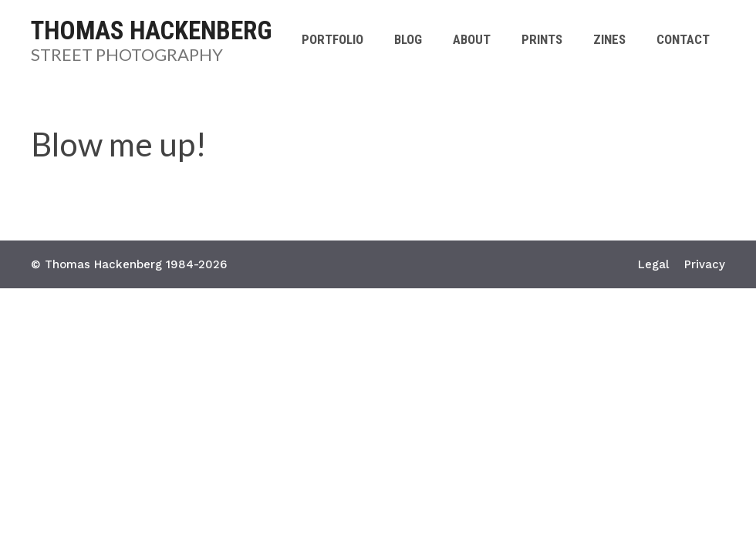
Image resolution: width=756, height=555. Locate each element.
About (472, 39)
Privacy (705, 264)
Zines (609, 39)
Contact (683, 39)
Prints (542, 39)
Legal (653, 264)
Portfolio (332, 39)
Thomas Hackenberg (151, 30)
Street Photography (127, 54)
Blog (408, 39)
